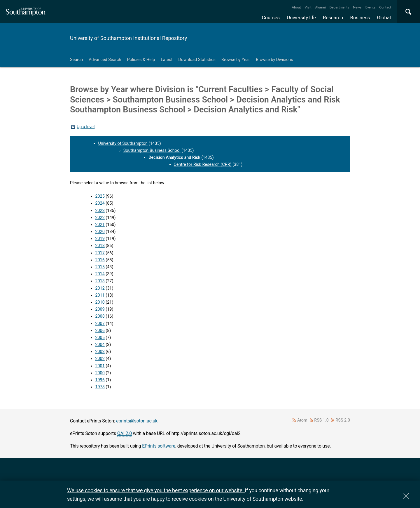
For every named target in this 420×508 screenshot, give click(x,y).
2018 (100, 246)
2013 (100, 281)
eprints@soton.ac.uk (137, 421)
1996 (100, 380)
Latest (167, 60)
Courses (271, 18)
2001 (100, 366)
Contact (385, 7)
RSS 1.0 (321, 420)
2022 (100, 218)
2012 (100, 288)
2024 (100, 203)
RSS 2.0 (343, 420)
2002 (100, 359)
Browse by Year (236, 60)
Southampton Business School (152, 151)
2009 (100, 309)
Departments (339, 7)
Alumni (320, 7)
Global (384, 18)
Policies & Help (141, 60)
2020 (100, 232)
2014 (100, 274)
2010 (100, 302)
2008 (100, 316)
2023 (100, 211)
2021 (100, 225)
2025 (100, 196)
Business (360, 18)
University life (301, 18)
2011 (100, 295)
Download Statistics (197, 60)
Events (371, 7)
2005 (100, 338)
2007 (100, 324)
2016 (100, 260)
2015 (100, 267)
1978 (100, 387)
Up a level (86, 127)
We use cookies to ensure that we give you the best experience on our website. (156, 490)
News (357, 7)
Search (76, 60)
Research (333, 18)
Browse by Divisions (274, 60)
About (296, 7)
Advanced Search (105, 60)
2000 (100, 373)
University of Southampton (123, 143)
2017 (100, 253)
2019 (100, 239)
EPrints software (159, 446)
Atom (302, 420)
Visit (308, 7)
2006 (100, 331)
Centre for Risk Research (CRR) (203, 165)
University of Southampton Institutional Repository (128, 38)
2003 (100, 352)
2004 (100, 345)
